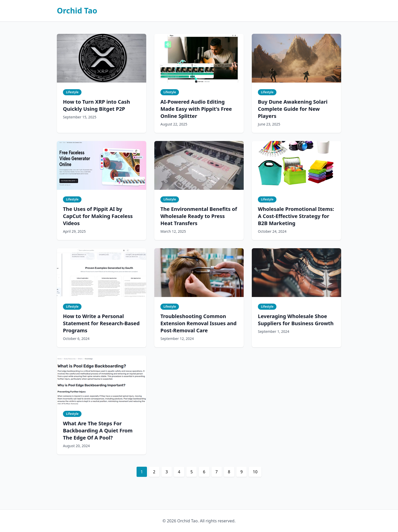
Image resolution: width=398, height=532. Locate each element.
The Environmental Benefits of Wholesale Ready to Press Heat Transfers (199, 216)
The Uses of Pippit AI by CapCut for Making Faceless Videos (98, 216)
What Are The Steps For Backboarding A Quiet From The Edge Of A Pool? (98, 431)
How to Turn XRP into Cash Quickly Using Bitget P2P (96, 105)
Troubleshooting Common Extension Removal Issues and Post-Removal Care (198, 323)
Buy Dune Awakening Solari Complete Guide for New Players (293, 109)
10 (255, 472)
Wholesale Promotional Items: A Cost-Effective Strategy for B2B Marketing (296, 216)
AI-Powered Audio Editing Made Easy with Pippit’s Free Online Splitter (196, 109)
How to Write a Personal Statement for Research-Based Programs (101, 323)
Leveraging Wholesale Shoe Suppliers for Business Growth (296, 320)
